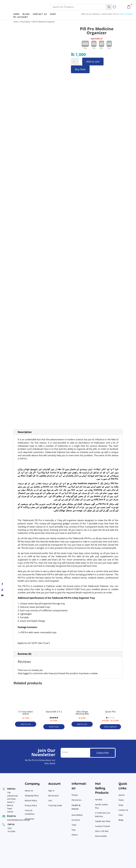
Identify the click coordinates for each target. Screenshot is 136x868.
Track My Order (55, 805)
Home (17, 14)
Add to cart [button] (26, 724)
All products (25, 22)
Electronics (77, 800)
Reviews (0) (24, 654)
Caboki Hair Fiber (103, 821)
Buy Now (80, 69)
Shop (53, 14)
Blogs (26, 14)
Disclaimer (30, 819)
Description (25, 432)
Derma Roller (101, 836)
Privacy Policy (31, 805)
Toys (74, 830)
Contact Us (123, 810)
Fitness (75, 795)
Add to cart (93, 62)
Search (122, 795)
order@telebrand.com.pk (18, 820)
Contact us (40, 14)
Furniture (76, 820)
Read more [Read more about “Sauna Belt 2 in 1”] (54, 727)
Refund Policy (31, 801)
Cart (50, 801)
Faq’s (121, 815)
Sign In (51, 791)
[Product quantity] (75, 62)
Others (75, 835)
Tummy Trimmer (103, 826)
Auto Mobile (77, 815)
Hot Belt (99, 800)
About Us (29, 791)
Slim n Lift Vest (102, 831)
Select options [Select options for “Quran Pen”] (110, 727)
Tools (74, 825)
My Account (21, 17)
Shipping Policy (32, 796)
